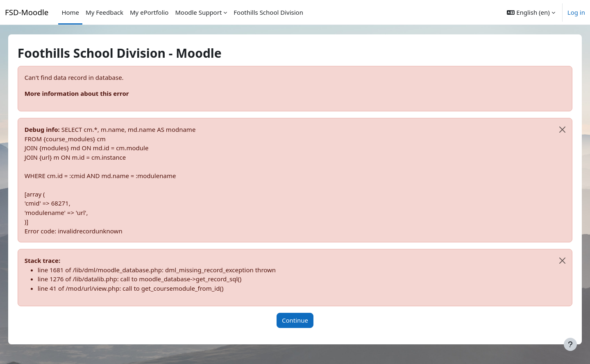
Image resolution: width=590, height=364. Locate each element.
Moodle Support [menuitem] (198, 12)
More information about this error (88, 93)
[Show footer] (570, 344)
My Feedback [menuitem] (104, 12)
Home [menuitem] (70, 12)
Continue (295, 320)
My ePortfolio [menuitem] (149, 12)
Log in (576, 12)
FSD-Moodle (27, 12)
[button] (531, 12)
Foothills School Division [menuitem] (268, 12)
